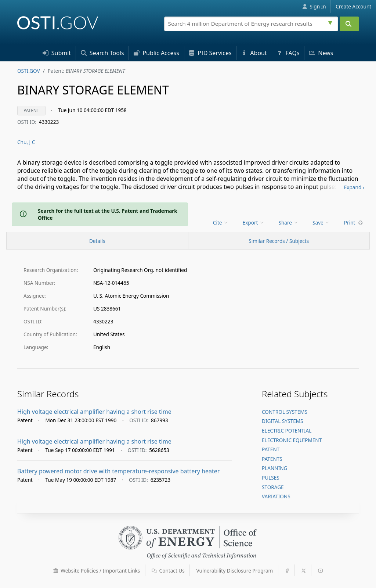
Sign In (314, 6)
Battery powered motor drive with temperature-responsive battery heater (118, 471)
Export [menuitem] (254, 223)
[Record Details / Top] (97, 241)
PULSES (271, 478)
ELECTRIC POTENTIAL (287, 431)
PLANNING (275, 468)
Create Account (353, 6)
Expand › (354, 187)
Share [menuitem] (289, 223)
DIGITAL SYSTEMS (283, 421)
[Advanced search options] (331, 22)
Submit (57, 53)
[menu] (221, 223)
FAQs (288, 53)
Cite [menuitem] (221, 223)
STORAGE (273, 487)
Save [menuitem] (321, 223)
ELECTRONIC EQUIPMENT (292, 440)
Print (354, 223)
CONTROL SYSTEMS (285, 412)
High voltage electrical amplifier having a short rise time (94, 412)
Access (156, 53)
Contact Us (168, 571)
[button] (56, 571)
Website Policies (97, 571)
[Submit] (349, 24)
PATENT (271, 449)
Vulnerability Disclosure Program (235, 571)
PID (210, 53)
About (254, 53)
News (321, 53)
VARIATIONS (276, 496)
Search (102, 53)
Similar (279, 241)
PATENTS (272, 459)
